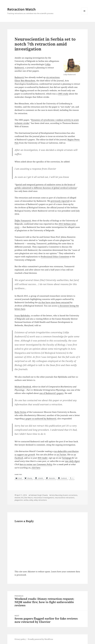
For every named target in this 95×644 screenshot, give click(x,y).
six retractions (53, 77)
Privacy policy (20, 639)
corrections (73, 495)
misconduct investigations (44, 498)
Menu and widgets (84, 14)
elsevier (17, 498)
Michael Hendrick (23, 387)
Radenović (19, 77)
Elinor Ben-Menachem (25, 81)
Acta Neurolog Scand (59, 495)
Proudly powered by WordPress (40, 639)
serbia (26, 500)
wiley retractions (40, 500)
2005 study (63, 94)
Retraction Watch (21, 9)
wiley (31, 500)
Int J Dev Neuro (27, 498)
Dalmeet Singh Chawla (39, 495)
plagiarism (19, 500)
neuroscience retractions (65, 498)
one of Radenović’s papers (51, 393)
